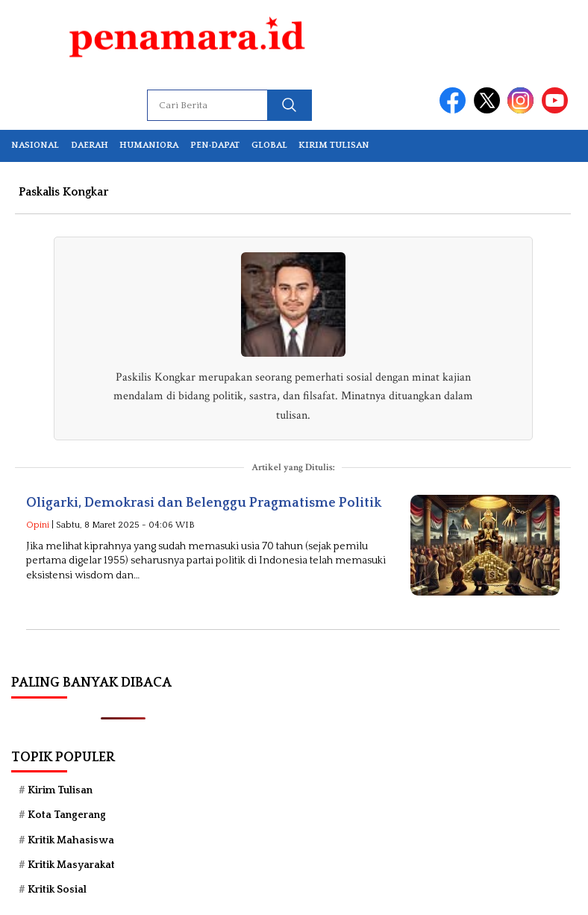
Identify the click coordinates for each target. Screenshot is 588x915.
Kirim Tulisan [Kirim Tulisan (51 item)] (60, 790)
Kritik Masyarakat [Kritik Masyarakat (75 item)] (71, 865)
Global (269, 145)
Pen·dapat (215, 145)
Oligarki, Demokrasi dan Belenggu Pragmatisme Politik (204, 503)
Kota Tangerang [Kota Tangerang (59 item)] (67, 815)
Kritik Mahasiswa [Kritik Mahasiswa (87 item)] (71, 840)
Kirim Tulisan (334, 145)
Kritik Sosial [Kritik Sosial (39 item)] (57, 890)
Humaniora (149, 145)
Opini (38, 525)
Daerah (90, 145)
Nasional (35, 145)
